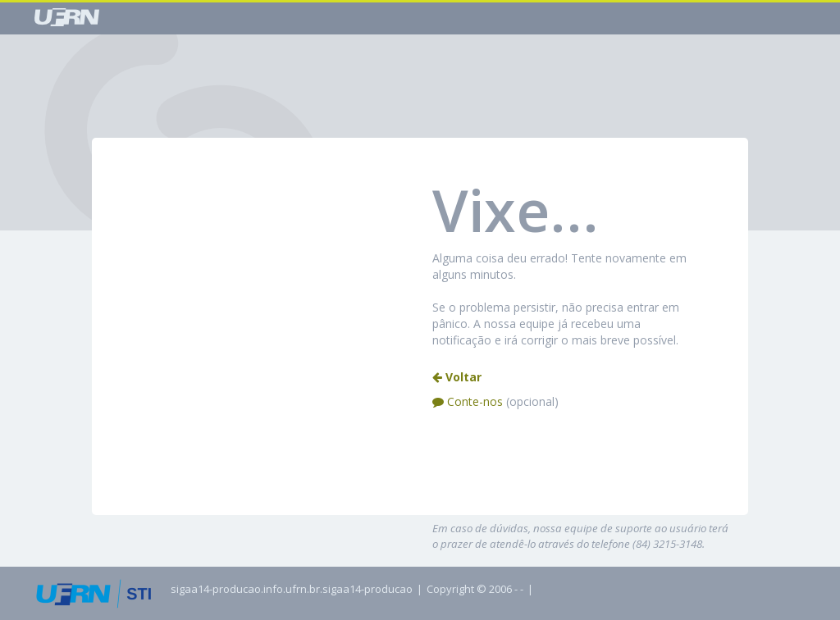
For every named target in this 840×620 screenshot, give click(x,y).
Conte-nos (495, 401)
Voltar (457, 377)
